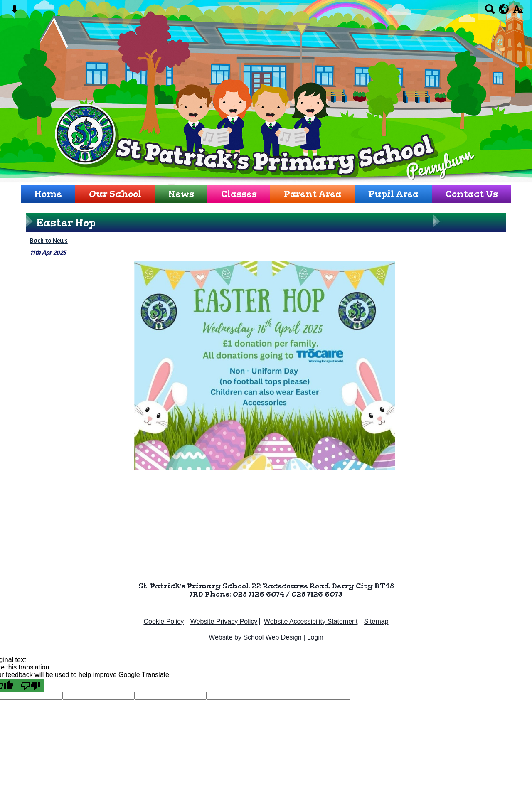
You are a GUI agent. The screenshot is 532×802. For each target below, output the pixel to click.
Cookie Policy (164, 621)
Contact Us (472, 194)
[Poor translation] (30, 685)
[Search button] (490, 12)
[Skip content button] (14, 12)
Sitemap (376, 621)
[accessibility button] (518, 12)
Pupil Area (393, 194)
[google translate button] (504, 9)
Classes (239, 194)
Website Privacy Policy (224, 621)
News (181, 194)
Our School (115, 194)
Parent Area (313, 194)
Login (315, 637)
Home (48, 194)
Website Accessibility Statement (311, 621)
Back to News (49, 240)
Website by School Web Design (255, 637)
